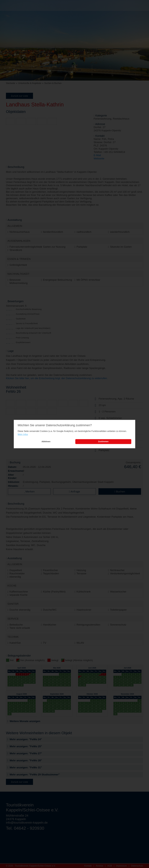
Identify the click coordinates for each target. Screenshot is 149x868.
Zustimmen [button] (103, 442)
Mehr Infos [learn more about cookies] (23, 435)
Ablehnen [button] (46, 442)
